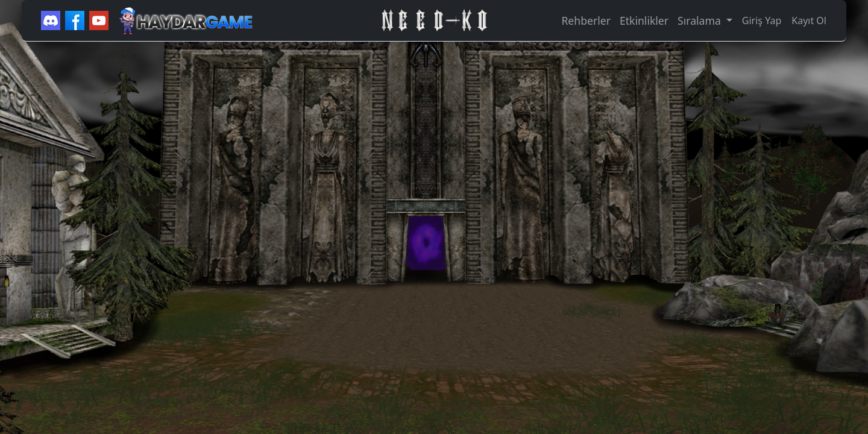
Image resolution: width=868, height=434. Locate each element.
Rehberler (586, 20)
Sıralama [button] (700, 20)
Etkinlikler (644, 20)
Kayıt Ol (809, 20)
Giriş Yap (762, 20)
